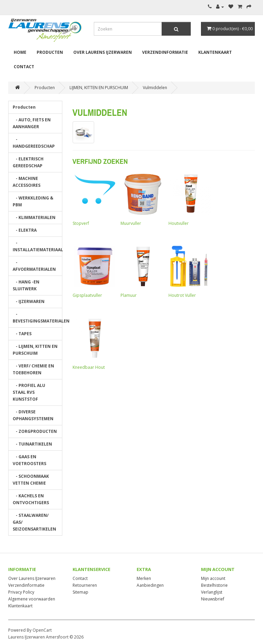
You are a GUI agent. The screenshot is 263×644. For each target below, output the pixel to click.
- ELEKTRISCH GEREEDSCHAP (28, 162)
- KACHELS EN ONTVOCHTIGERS (31, 499)
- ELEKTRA (25, 230)
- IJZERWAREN (29, 301)
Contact (24, 67)
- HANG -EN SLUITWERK (26, 285)
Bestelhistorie (214, 585)
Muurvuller (141, 199)
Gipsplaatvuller (93, 271)
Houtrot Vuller (189, 271)
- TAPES (22, 334)
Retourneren (85, 585)
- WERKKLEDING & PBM (33, 201)
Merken (144, 578)
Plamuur (141, 271)
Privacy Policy (21, 592)
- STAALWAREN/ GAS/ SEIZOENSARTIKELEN (34, 522)
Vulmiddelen (155, 88)
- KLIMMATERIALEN (34, 217)
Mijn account (213, 578)
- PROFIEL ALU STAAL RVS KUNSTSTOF (29, 392)
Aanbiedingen (150, 585)
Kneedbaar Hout (93, 343)
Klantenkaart (215, 52)
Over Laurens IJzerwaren (103, 52)
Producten (50, 52)
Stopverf (93, 199)
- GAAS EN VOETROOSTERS (29, 460)
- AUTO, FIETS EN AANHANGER (32, 123)
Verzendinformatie (165, 52)
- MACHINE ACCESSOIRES (27, 182)
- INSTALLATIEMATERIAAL (37, 246)
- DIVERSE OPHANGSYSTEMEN (33, 415)
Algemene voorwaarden (32, 599)
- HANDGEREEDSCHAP (34, 143)
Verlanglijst (212, 592)
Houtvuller (189, 199)
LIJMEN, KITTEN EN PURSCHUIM (99, 88)
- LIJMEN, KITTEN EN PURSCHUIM (35, 350)
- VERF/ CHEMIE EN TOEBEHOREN (33, 369)
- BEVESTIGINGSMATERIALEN (37, 318)
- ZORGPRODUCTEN (35, 431)
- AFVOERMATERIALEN (34, 266)
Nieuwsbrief (213, 599)
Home (20, 52)
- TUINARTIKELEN (32, 444)
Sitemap (80, 592)
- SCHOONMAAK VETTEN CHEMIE (31, 480)
